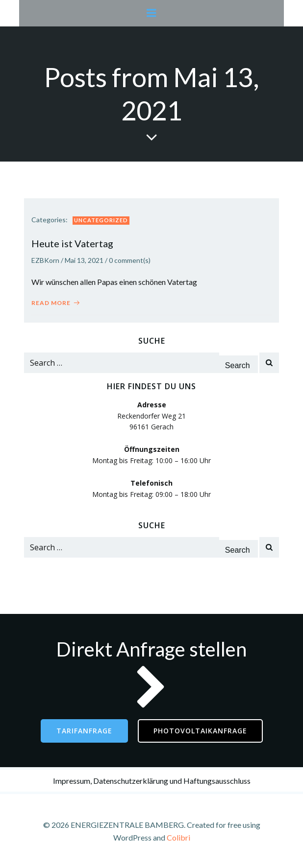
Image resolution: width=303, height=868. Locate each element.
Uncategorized (101, 220)
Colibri (178, 837)
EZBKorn (45, 260)
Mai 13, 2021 (84, 260)
